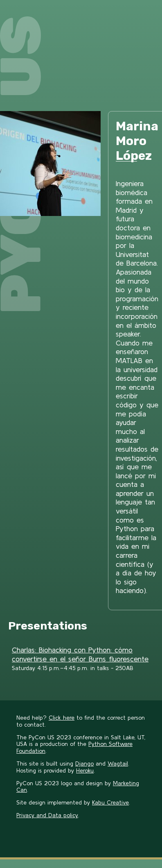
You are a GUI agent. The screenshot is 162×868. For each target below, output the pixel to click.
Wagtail (118, 763)
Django (84, 763)
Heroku (85, 770)
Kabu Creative (110, 802)
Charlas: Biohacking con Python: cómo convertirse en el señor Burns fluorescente (80, 654)
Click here (62, 718)
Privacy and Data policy (47, 815)
